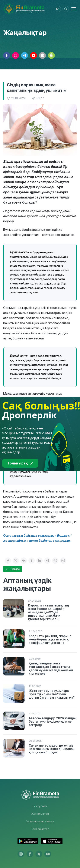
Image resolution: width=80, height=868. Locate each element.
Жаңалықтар (40, 814)
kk (58, 9)
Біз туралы (40, 806)
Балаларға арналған (40, 821)
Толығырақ (20, 463)
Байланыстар (40, 829)
